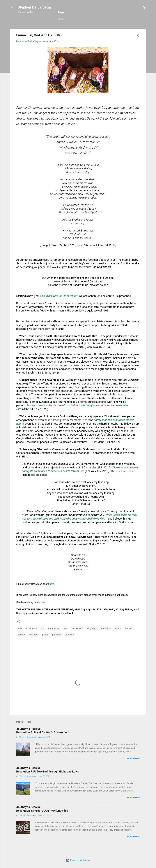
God (65, 639)
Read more (133, 769)
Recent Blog (54, 28)
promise (70, 645)
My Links (131, 28)
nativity (21, 645)
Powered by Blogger (78, 860)
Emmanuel (54, 639)
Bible (20, 639)
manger (128, 639)
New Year (33, 645)
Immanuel (106, 639)
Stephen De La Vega (34, 7)
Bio (39, 28)
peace (45, 645)
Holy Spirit (92, 639)
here (52, 594)
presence (57, 645)
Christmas (100, 28)
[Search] (144, 8)
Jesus (118, 639)
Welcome (26, 28)
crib (43, 639)
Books (116, 28)
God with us (77, 639)
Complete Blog (78, 28)
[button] (138, 46)
